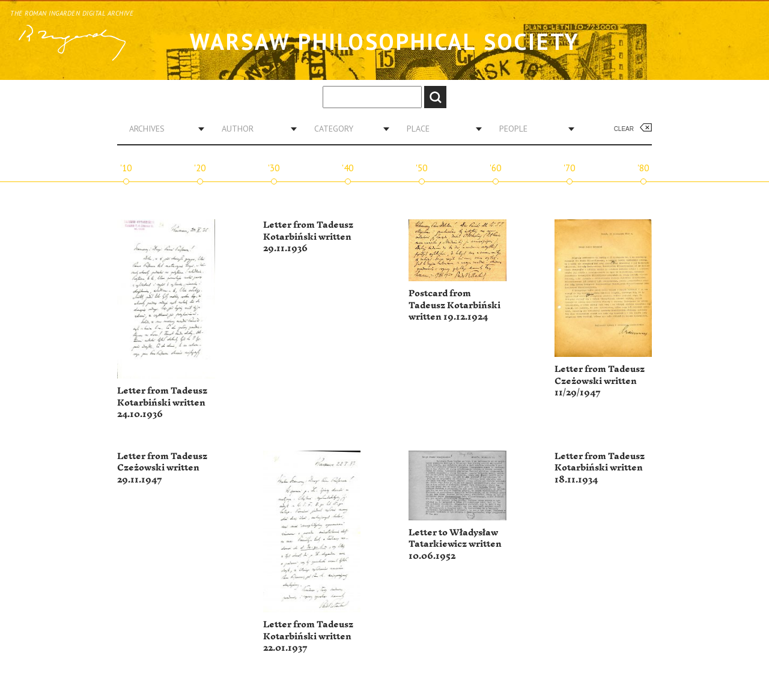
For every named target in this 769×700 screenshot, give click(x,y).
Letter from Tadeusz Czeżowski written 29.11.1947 (162, 468)
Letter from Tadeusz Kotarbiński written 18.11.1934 (600, 468)
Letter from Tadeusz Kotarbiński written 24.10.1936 (162, 403)
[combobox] (162, 129)
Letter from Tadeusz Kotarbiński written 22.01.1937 (308, 636)
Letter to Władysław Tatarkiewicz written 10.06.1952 (455, 544)
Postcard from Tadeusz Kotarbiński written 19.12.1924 (454, 305)
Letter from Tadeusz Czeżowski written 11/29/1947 (600, 381)
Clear (624, 129)
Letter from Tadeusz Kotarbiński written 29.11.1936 (308, 237)
